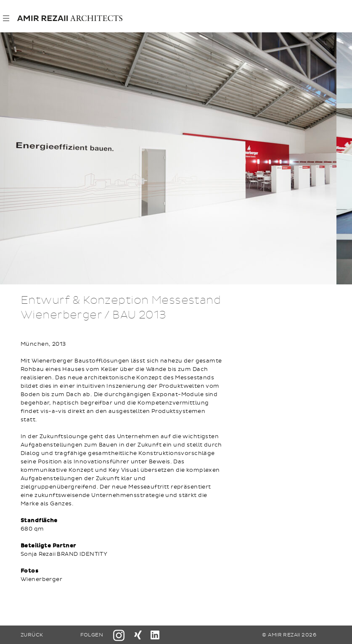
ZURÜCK (32, 635)
